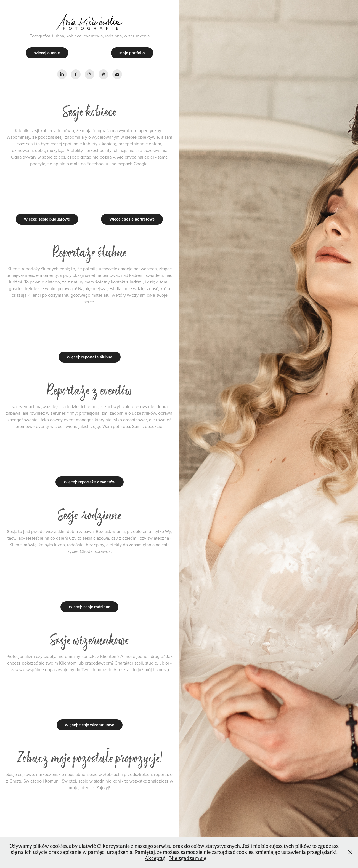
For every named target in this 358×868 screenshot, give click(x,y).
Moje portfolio (132, 53)
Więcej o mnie (47, 53)
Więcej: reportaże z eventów (90, 482)
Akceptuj (155, 858)
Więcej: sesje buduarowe (47, 219)
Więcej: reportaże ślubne (90, 357)
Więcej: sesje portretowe (132, 219)
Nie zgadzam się (188, 858)
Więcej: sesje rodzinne (89, 607)
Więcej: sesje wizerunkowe (90, 725)
